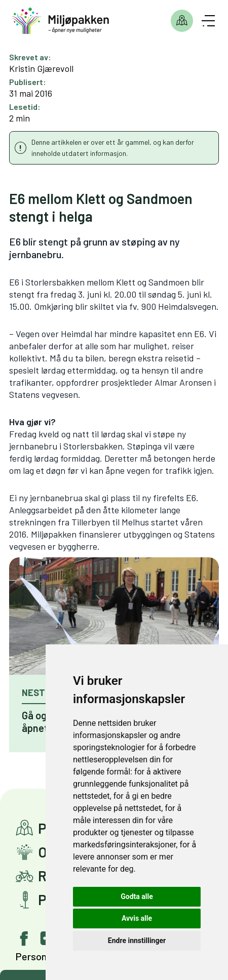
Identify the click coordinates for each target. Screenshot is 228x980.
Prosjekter (182, 21)
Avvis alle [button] (137, 918)
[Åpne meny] (208, 21)
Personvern (41, 956)
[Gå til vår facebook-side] (24, 938)
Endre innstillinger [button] (137, 941)
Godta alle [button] (137, 896)
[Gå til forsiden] (61, 21)
